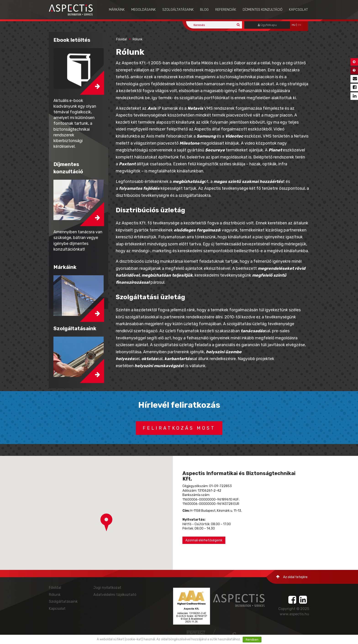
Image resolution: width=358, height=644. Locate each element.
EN (299, 25)
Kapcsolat (299, 10)
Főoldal (121, 39)
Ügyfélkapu (267, 25)
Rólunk (138, 39)
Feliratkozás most (179, 428)
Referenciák (226, 10)
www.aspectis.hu (294, 614)
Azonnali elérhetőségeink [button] (204, 540)
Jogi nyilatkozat (107, 588)
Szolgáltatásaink (178, 10)
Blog (204, 10)
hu (294, 25)
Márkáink (117, 10)
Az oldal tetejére (292, 577)
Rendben (252, 640)
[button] (106, 522)
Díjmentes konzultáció (263, 10)
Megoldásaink (143, 10)
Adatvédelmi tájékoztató (115, 595)
